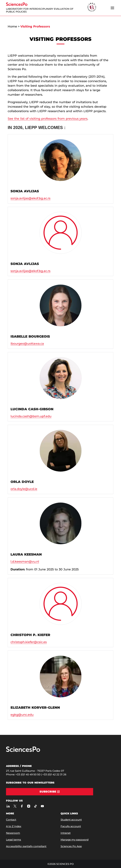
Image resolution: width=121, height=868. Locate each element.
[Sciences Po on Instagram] (29, 806)
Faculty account (71, 826)
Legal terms (14, 840)
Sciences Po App (71, 846)
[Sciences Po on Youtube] (42, 806)
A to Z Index (14, 826)
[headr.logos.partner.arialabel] (92, 7)
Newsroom (13, 833)
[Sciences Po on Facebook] (22, 806)
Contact (11, 820)
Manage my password (75, 840)
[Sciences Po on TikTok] (35, 806)
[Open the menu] (112, 8)
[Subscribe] (50, 792)
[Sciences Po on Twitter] (15, 806)
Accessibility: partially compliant (26, 846)
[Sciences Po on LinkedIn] (8, 806)
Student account (71, 820)
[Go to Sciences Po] (23, 751)
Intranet (66, 833)
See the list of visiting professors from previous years (48, 119)
